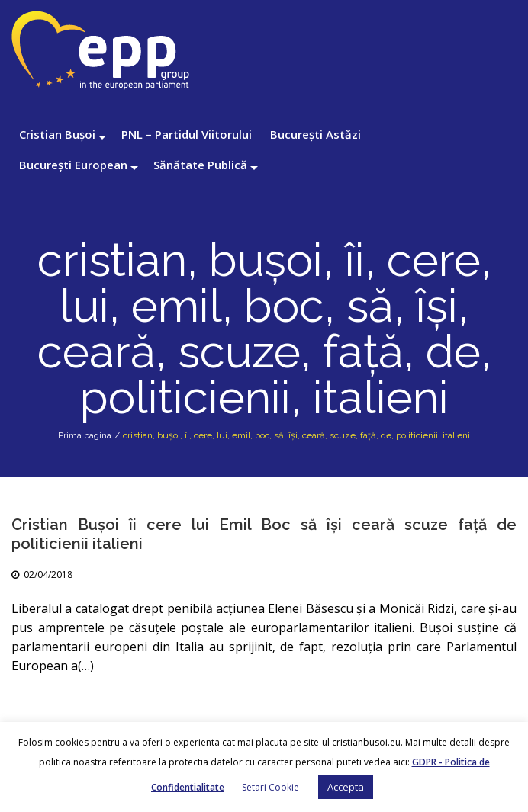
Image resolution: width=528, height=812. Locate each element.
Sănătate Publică (200, 165)
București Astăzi (316, 134)
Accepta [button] (346, 787)
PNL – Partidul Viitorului (187, 134)
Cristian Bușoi (57, 134)
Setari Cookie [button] (270, 787)
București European (73, 165)
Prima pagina (85, 435)
